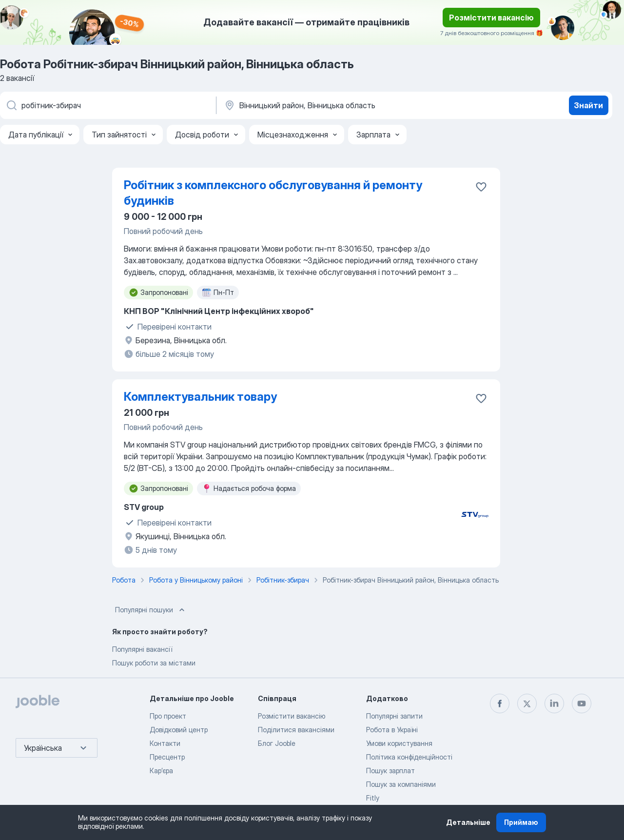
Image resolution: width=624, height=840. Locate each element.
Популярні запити (394, 716)
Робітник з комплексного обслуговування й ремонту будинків (273, 193)
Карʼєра (161, 771)
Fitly (373, 798)
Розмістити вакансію (491, 18)
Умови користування (399, 743)
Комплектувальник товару (200, 397)
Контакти (165, 743)
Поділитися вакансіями (296, 730)
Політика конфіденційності (409, 757)
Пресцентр (167, 757)
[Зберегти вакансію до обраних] (481, 187)
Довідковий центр (179, 730)
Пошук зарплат (390, 771)
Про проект (168, 716)
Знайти (588, 105)
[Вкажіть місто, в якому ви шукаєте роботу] (325, 105)
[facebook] (500, 703)
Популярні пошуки (151, 610)
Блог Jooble (277, 743)
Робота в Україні (392, 730)
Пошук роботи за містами (154, 663)
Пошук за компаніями (401, 784)
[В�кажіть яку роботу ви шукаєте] (107, 105)
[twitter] (527, 703)
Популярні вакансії (142, 649)
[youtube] (582, 703)
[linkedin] (554, 703)
